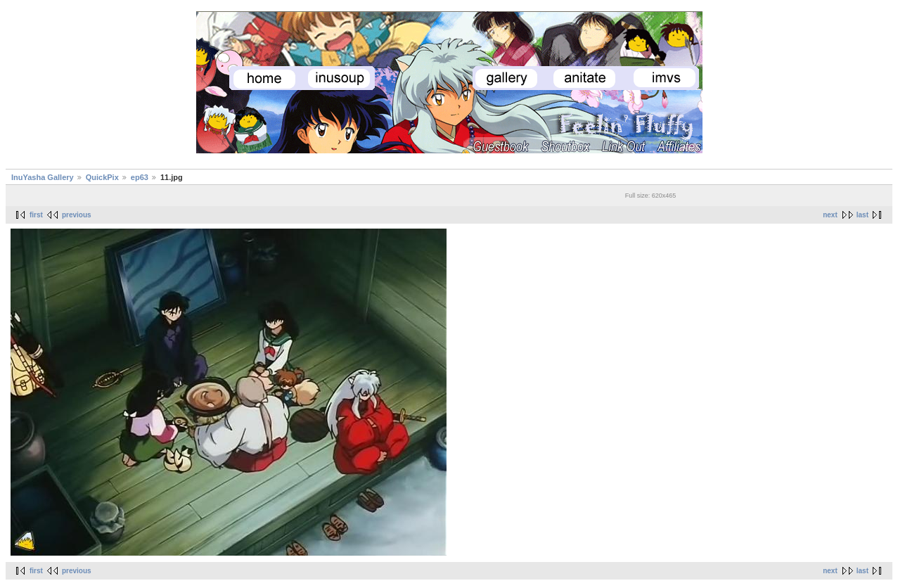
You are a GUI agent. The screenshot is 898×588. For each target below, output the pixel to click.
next (830, 215)
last (862, 215)
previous (77, 215)
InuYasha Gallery (43, 177)
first (36, 215)
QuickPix (102, 177)
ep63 (140, 177)
